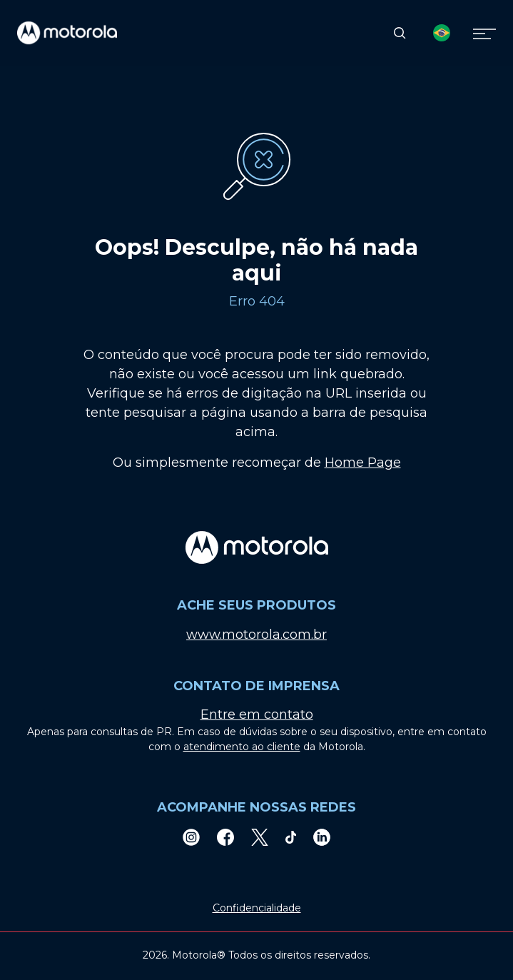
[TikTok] (291, 837)
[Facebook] (225, 837)
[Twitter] (260, 837)
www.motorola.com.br (256, 635)
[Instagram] (191, 837)
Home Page (363, 463)
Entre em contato (257, 714)
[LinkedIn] (322, 837)
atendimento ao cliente (242, 747)
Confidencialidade (257, 908)
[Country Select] (442, 33)
